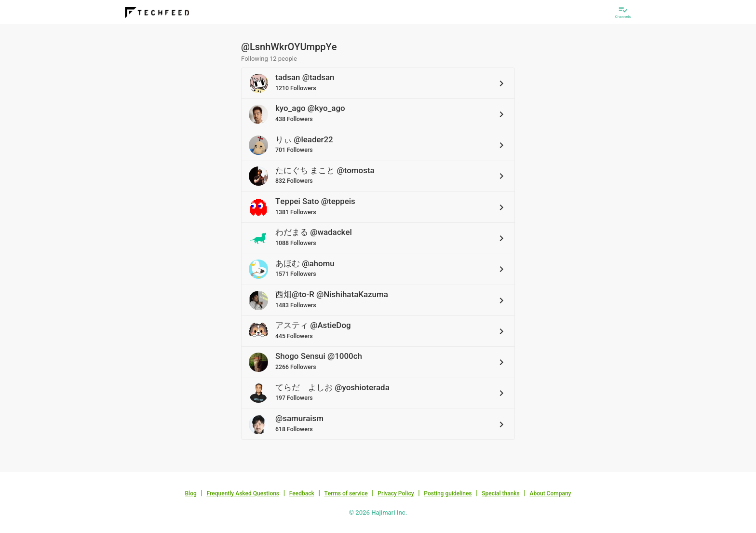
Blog (191, 493)
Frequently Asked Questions (243, 493)
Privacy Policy (396, 493)
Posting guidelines (448, 493)
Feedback (302, 493)
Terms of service (346, 493)
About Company (550, 493)
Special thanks (501, 493)
